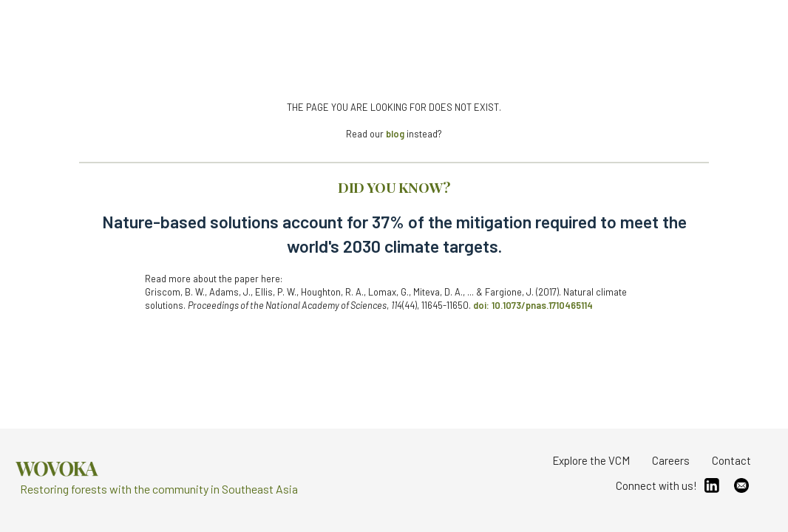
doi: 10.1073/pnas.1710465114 (533, 305)
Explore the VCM (591, 460)
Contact (731, 460)
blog (395, 134)
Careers (671, 460)
